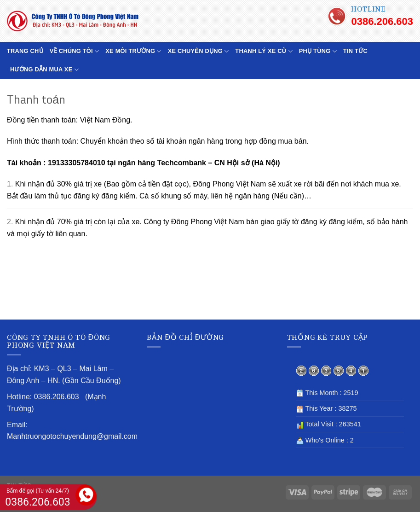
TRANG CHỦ (25, 51)
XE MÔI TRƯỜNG (133, 51)
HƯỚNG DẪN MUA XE (44, 70)
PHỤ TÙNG (318, 51)
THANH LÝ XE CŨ (264, 51)
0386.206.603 (382, 21)
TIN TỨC (355, 51)
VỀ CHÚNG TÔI (74, 51)
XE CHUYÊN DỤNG (198, 51)
